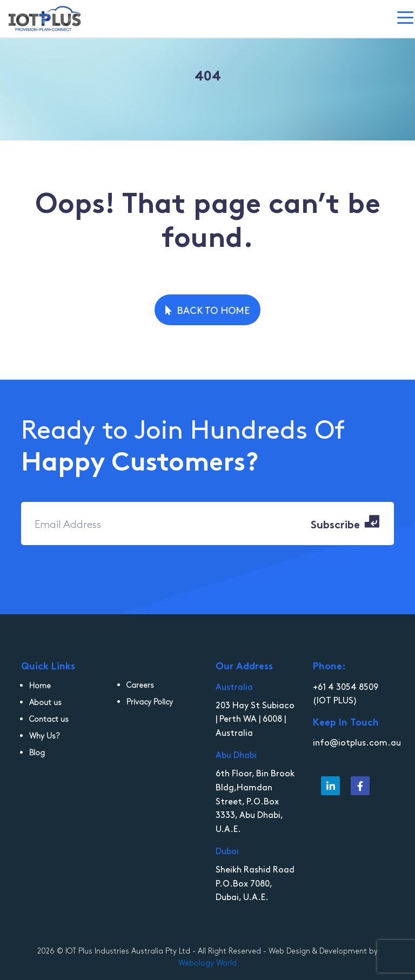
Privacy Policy (150, 702)
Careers (140, 685)
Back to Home (207, 310)
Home (40, 685)
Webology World (207, 962)
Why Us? (44, 736)
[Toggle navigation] (406, 19)
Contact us (49, 719)
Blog (37, 752)
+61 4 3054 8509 (346, 686)
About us (45, 702)
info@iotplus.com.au (357, 742)
